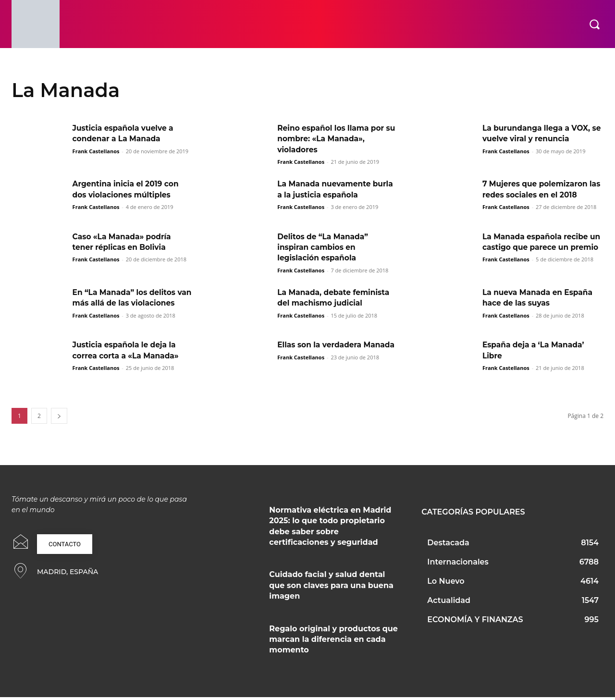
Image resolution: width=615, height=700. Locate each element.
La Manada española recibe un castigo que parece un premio (537, 247)
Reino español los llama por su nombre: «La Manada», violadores (333, 139)
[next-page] (59, 419)
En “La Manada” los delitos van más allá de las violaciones (126, 303)
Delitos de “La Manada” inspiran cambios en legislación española (324, 247)
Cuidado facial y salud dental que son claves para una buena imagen (331, 589)
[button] (594, 24)
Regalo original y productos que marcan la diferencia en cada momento (333, 642)
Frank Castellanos (96, 151)
